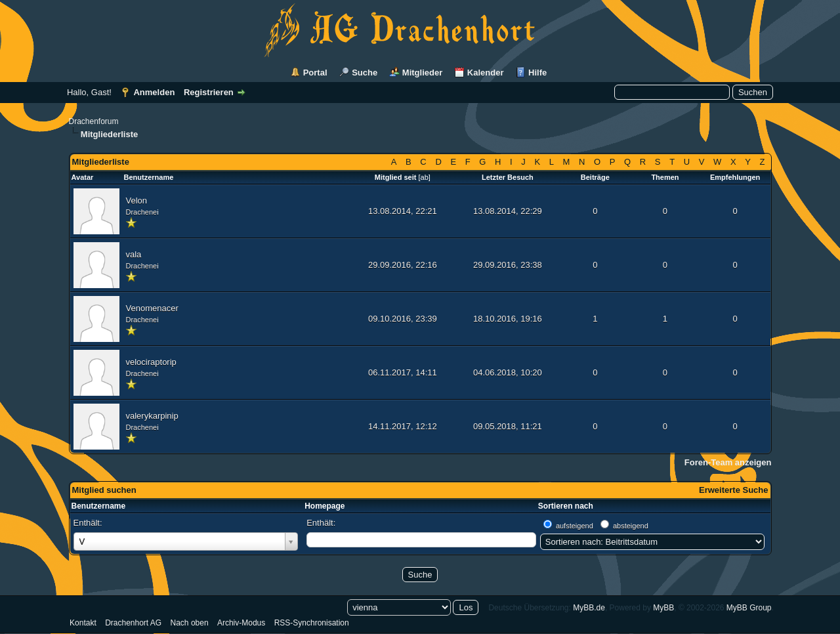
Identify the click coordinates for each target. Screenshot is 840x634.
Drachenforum (94, 121)
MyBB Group (749, 608)
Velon (137, 201)
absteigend (631, 526)
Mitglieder (422, 73)
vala (134, 254)
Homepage (325, 506)
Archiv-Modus (241, 623)
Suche (365, 73)
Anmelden (154, 92)
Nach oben (190, 623)
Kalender (486, 73)
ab (425, 177)
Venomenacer (152, 308)
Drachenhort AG (133, 623)
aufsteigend (575, 526)
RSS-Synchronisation (312, 623)
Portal (315, 73)
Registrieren (209, 92)
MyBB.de (589, 608)
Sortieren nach (566, 506)
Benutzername (99, 506)
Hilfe (537, 73)
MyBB (663, 608)
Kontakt (83, 623)
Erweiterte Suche (734, 490)
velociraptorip (151, 362)
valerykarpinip (152, 416)
